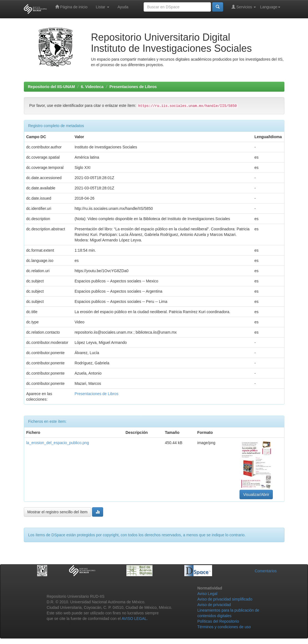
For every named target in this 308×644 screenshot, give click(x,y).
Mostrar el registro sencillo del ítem (58, 512)
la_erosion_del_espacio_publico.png (58, 443)
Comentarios (266, 571)
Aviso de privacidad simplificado (225, 599)
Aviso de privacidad (214, 605)
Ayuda (123, 7)
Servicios (244, 7)
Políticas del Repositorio (218, 621)
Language (270, 7)
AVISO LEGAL (134, 619)
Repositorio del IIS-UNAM (52, 87)
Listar (103, 7)
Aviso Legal (207, 594)
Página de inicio (71, 7)
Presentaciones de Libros (133, 87)
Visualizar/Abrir (256, 494)
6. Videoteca (92, 87)
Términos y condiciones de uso (224, 627)
